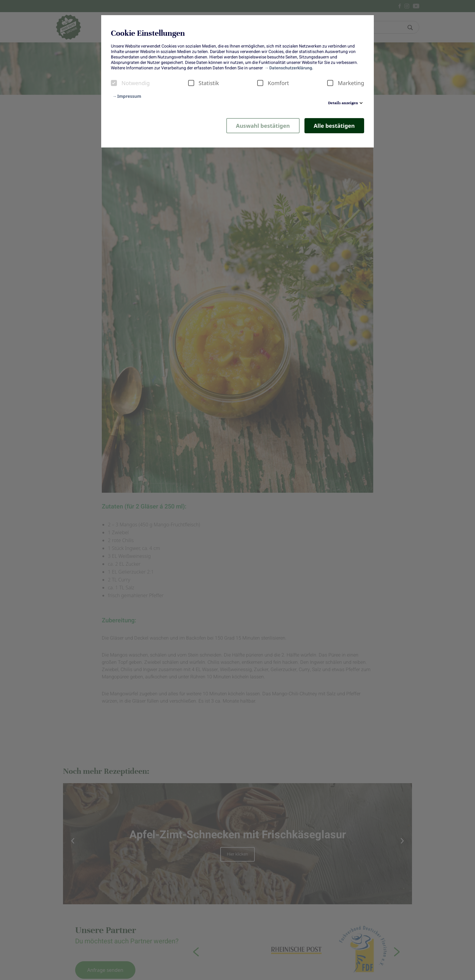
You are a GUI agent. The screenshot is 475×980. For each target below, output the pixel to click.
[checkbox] (114, 83)
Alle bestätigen (334, 126)
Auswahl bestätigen (263, 126)
